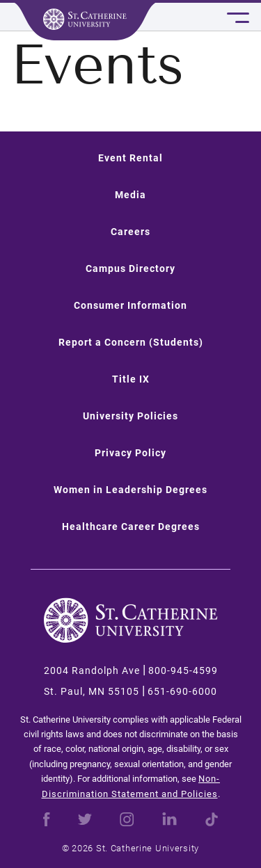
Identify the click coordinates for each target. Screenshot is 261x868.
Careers (130, 232)
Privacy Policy (130, 453)
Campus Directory (130, 268)
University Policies (130, 416)
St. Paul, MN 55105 (92, 691)
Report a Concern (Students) (131, 342)
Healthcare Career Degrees (131, 527)
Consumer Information (130, 305)
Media (130, 195)
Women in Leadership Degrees (130, 490)
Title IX (131, 379)
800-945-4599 (183, 670)
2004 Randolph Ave (92, 670)
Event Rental (130, 158)
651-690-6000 (182, 691)
